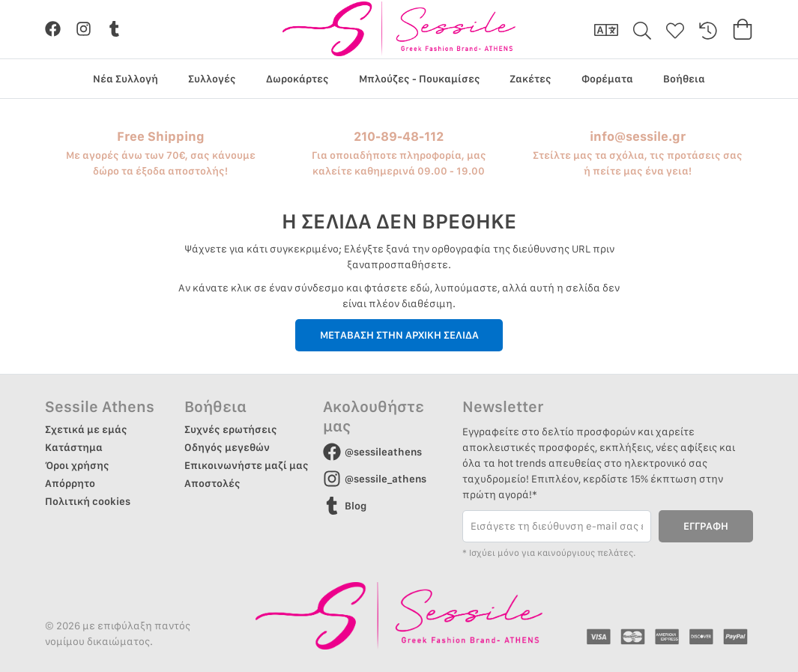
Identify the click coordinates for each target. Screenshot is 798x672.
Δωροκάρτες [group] (297, 79)
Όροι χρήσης (77, 465)
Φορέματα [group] (607, 79)
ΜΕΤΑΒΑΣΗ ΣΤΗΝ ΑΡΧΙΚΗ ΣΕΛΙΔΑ (399, 335)
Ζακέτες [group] (531, 79)
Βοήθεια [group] (684, 79)
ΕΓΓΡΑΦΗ (706, 526)
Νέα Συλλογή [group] (126, 79)
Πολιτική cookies (88, 501)
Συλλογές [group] (212, 79)
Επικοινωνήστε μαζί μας (247, 465)
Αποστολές (212, 483)
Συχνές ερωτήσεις (231, 429)
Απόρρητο (70, 483)
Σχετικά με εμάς (86, 429)
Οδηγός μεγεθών (227, 447)
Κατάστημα (74, 447)
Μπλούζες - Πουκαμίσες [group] (420, 79)
